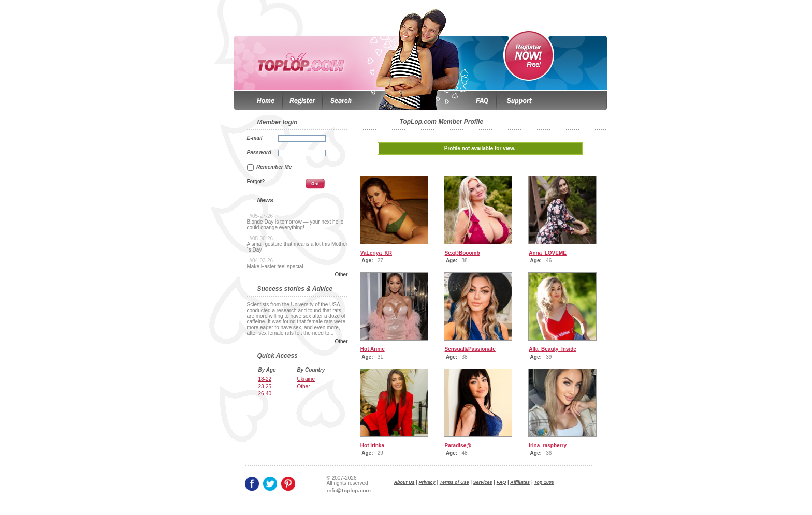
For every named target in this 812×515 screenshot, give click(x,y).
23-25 (265, 386)
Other (341, 275)
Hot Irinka (372, 445)
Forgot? (256, 181)
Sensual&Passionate (470, 349)
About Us (404, 482)
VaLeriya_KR (376, 253)
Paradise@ (458, 445)
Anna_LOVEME (548, 253)
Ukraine (306, 379)
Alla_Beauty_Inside (553, 349)
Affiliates (520, 482)
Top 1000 (544, 482)
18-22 (265, 379)
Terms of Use (454, 482)
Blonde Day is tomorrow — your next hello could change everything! (295, 225)
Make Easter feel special (275, 266)
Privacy (427, 482)
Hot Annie (373, 349)
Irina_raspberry (548, 445)
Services (483, 482)
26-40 (265, 394)
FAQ (502, 482)
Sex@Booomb (462, 253)
